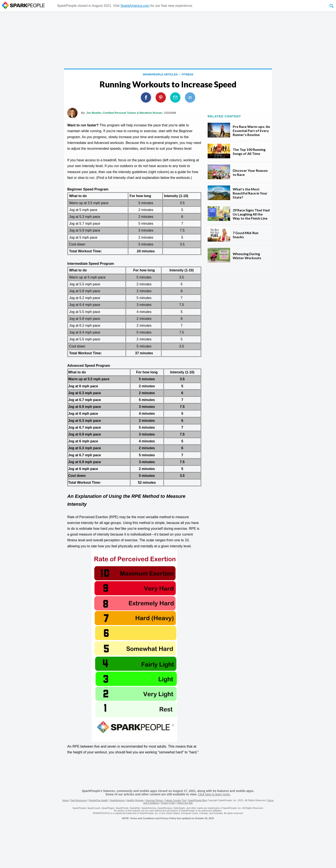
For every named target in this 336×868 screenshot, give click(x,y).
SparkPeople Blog (198, 800)
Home (65, 800)
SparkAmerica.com (135, 6)
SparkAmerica (117, 800)
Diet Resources (79, 800)
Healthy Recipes (135, 800)
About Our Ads (185, 803)
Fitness (187, 74)
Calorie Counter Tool (175, 800)
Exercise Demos (154, 800)
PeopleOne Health (98, 800)
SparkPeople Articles (160, 74)
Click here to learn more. (214, 794)
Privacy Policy (168, 803)
